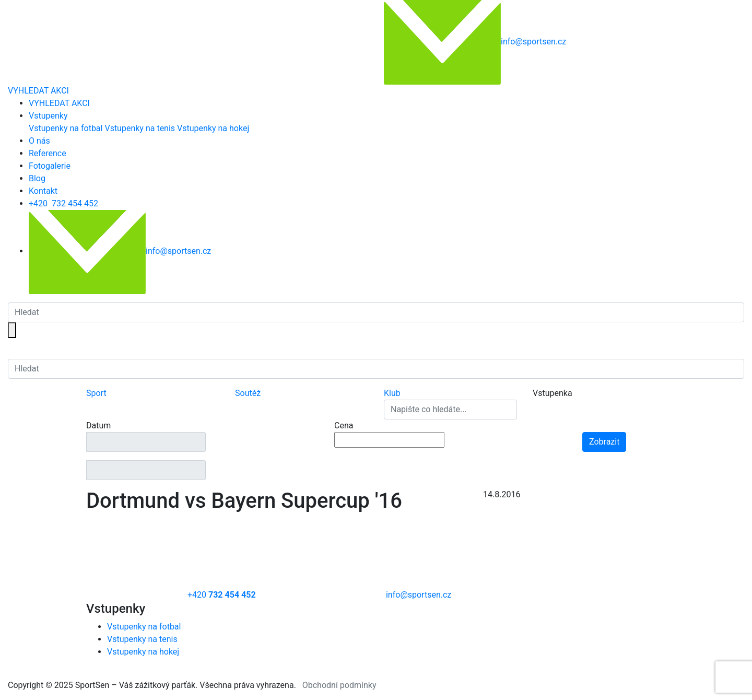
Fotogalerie (50, 166)
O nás (39, 141)
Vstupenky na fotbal (66, 128)
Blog (37, 178)
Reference (48, 153)
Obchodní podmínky (339, 685)
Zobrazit (604, 442)
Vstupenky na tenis (140, 128)
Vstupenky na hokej (213, 128)
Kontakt (43, 191)
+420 (63, 203)
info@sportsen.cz (120, 251)
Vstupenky (48, 116)
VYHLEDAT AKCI (38, 91)
